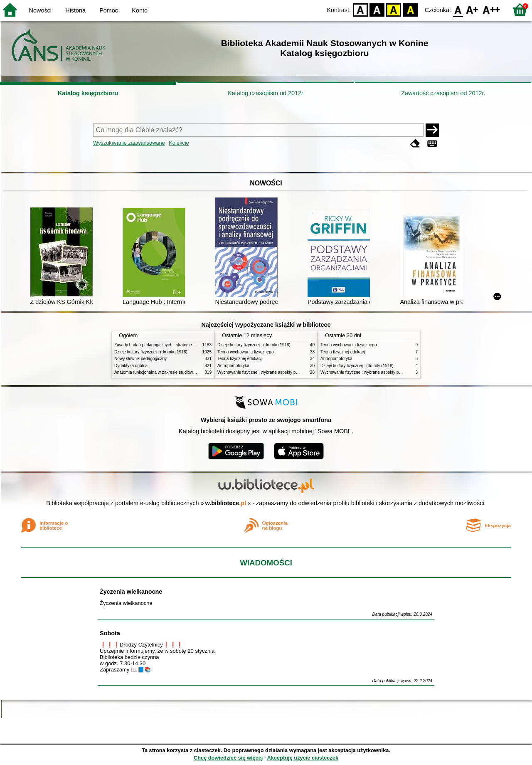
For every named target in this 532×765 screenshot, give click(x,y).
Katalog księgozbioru (88, 93)
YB (394, 9)
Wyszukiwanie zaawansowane (129, 143)
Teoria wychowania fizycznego (246, 352)
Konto (140, 10)
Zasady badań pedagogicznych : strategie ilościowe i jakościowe (174, 345)
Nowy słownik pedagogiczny (140, 359)
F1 (472, 9)
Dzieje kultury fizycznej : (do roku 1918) (151, 352)
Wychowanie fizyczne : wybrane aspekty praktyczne (266, 372)
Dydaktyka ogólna (131, 366)
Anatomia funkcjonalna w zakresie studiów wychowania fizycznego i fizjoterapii (187, 372)
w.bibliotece (226, 503)
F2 (491, 9)
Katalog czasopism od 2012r (266, 93)
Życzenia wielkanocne (131, 592)
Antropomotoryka (233, 366)
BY (410, 9)
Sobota (110, 633)
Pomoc (109, 10)
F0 (458, 9)
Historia (75, 10)
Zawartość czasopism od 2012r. (443, 93)
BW (377, 9)
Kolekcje (179, 143)
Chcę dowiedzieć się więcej (228, 758)
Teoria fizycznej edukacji (240, 359)
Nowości (40, 10)
